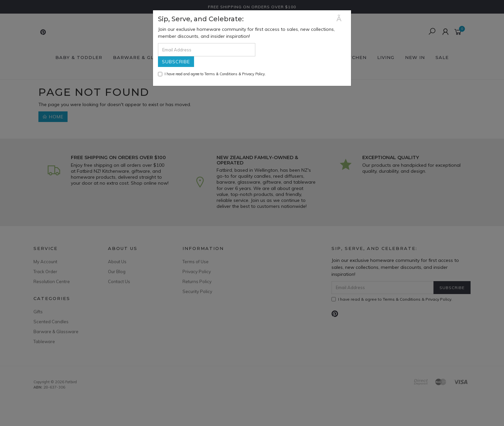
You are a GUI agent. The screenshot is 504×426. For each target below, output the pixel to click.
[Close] (341, 19)
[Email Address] (207, 50)
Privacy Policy (253, 74)
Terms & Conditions (221, 74)
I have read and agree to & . (212, 74)
